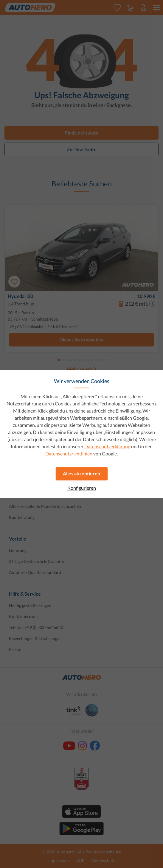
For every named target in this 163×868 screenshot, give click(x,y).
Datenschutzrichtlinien (69, 453)
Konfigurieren (82, 488)
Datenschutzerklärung (107, 446)
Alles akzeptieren (81, 473)
